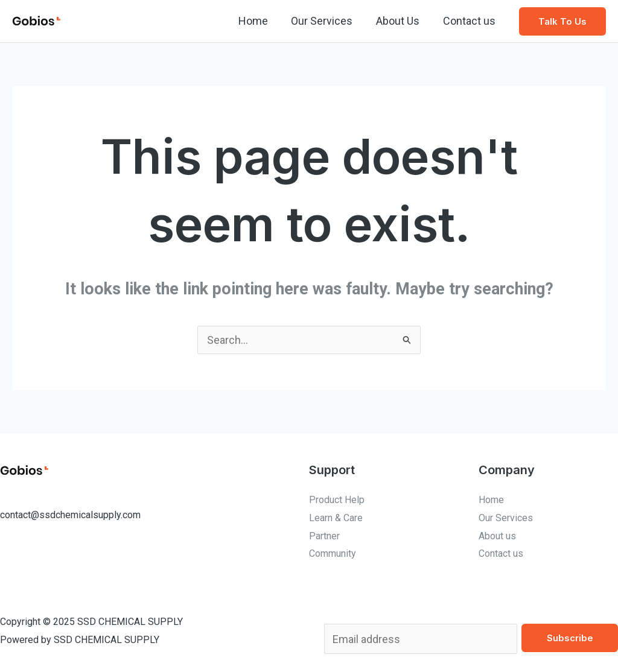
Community (333, 553)
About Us (400, 21)
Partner (324, 536)
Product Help (337, 500)
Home (259, 21)
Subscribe (570, 638)
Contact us (470, 21)
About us (497, 536)
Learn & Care (336, 518)
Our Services (326, 21)
